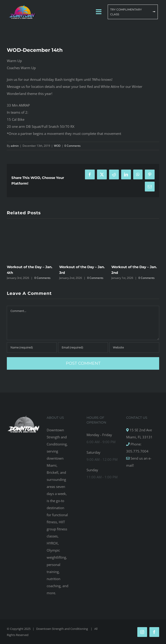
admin (15, 146)
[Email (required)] (83, 347)
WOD (57, 146)
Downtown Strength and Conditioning (62, 629)
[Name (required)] (32, 347)
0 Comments (73, 146)
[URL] (134, 347)
